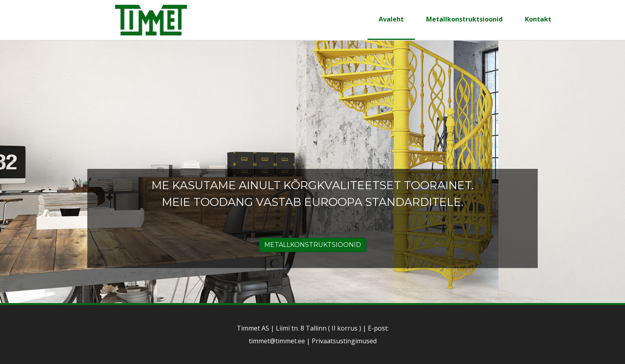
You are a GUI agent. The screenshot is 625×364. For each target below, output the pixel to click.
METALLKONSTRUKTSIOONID (313, 245)
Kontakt (538, 19)
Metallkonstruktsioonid (464, 19)
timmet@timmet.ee (277, 341)
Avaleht (391, 19)
